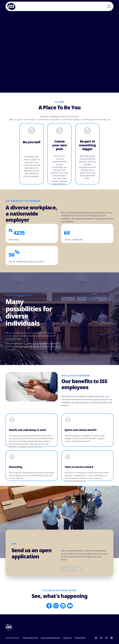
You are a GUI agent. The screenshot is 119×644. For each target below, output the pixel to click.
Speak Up (67, 637)
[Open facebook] (96, 637)
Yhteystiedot (80, 637)
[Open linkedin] (106, 637)
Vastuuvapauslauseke (51, 637)
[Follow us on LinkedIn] (63, 605)
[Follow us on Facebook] (49, 605)
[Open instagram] (101, 637)
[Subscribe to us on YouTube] (70, 605)
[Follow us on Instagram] (56, 605)
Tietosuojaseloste (30, 637)
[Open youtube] (112, 637)
